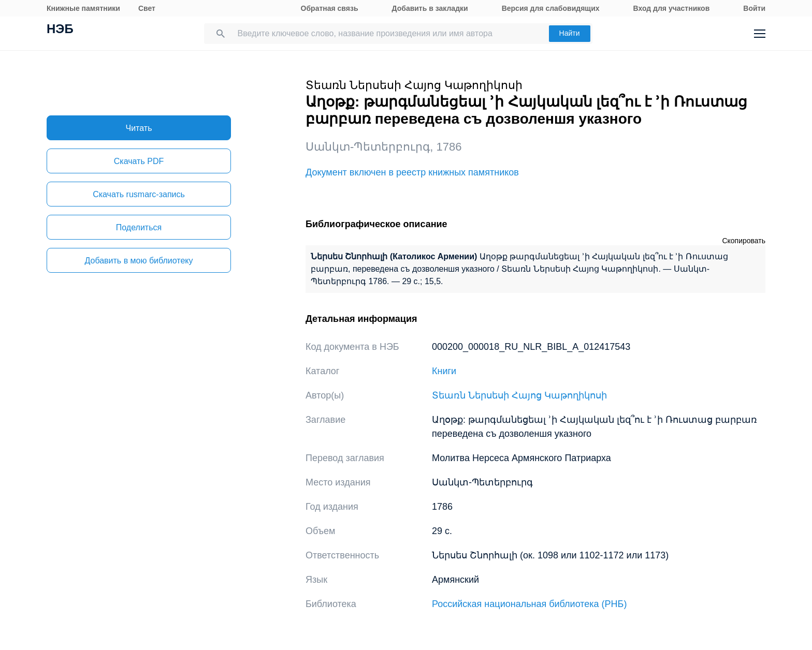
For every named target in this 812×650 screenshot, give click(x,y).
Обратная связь (330, 8)
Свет (147, 8)
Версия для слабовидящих (551, 8)
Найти (570, 33)
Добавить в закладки (430, 8)
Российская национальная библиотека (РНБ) (529, 604)
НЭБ (60, 30)
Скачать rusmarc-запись (139, 194)
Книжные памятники (83, 8)
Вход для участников (672, 8)
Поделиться (139, 227)
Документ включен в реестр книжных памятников (412, 172)
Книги (444, 371)
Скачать (139, 161)
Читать (139, 128)
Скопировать (744, 241)
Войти (754, 8)
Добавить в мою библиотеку (139, 261)
